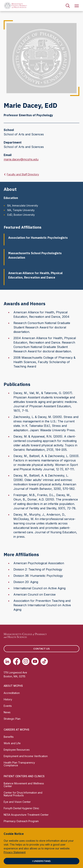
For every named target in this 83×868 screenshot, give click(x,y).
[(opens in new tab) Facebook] (17, 661)
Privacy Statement (15, 852)
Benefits (9, 737)
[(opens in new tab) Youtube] (35, 661)
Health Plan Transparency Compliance (19, 764)
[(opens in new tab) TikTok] (44, 661)
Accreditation (12, 693)
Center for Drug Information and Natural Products (23, 794)
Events (8, 706)
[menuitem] (68, 6)
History (8, 699)
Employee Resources (17, 750)
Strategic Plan (12, 719)
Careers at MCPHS (16, 730)
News (7, 712)
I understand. (42, 861)
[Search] (68, 6)
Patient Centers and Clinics (24, 776)
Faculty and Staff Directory (23, 174)
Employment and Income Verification (26, 756)
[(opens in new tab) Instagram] (26, 661)
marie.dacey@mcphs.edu (21, 159)
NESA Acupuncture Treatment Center (26, 815)
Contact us (41, 649)
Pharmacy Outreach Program (21, 821)
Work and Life (12, 743)
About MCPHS (13, 686)
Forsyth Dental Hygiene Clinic (21, 808)
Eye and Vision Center (17, 802)
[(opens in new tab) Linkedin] (7, 661)
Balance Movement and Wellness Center (24, 785)
